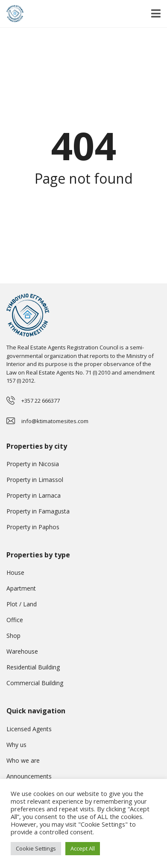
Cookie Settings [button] (36, 848)
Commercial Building (35, 683)
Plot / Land (22, 604)
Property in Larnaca (34, 495)
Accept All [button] (83, 848)
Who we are (23, 760)
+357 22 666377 (41, 401)
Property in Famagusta (38, 511)
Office (15, 620)
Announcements (29, 776)
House (15, 572)
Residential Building (33, 667)
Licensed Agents (29, 729)
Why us (16, 745)
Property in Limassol (35, 480)
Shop (13, 636)
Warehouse (22, 651)
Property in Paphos (33, 527)
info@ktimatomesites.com (55, 421)
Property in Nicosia (33, 464)
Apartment (21, 588)
